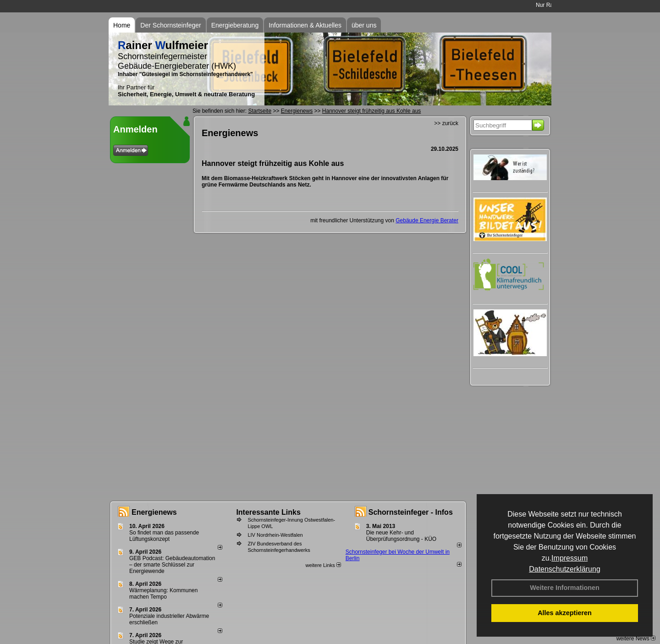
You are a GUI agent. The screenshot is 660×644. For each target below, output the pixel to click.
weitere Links (323, 565)
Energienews (154, 512)
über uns (364, 25)
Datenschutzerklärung (565, 569)
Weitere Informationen (565, 588)
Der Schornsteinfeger (170, 25)
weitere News (636, 638)
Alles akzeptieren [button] (565, 613)
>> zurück (446, 123)
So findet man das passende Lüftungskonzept (164, 536)
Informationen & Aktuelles (305, 25)
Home (122, 25)
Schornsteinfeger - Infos (411, 512)
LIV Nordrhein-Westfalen (275, 535)
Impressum (569, 558)
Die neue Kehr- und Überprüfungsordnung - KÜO (401, 536)
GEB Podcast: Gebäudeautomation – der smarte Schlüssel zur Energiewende (172, 565)
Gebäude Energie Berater (427, 220)
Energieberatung (235, 25)
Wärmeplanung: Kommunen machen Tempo (163, 594)
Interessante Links (268, 512)
